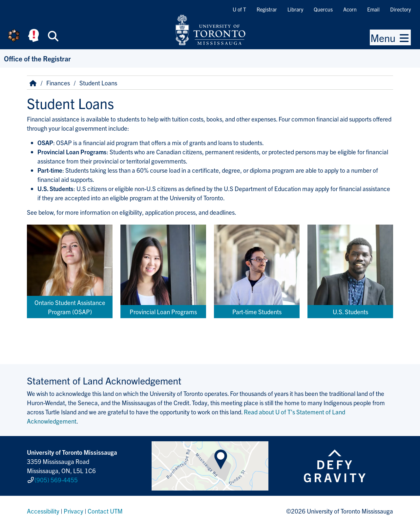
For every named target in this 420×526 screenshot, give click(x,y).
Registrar (267, 9)
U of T (239, 9)
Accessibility (43, 511)
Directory (400, 9)
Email (373, 9)
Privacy (73, 511)
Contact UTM (105, 511)
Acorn (350, 9)
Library (295, 9)
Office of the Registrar (37, 58)
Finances (58, 83)
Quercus (323, 9)
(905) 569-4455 (56, 480)
